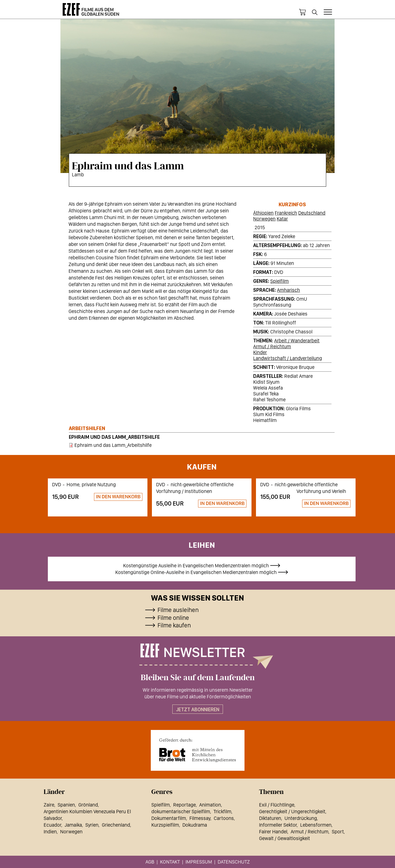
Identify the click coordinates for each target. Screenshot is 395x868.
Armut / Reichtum (272, 346)
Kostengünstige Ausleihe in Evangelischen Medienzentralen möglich (196, 565)
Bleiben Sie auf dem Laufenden (198, 678)
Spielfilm (279, 281)
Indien (50, 832)
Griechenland (116, 825)
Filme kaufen (174, 625)
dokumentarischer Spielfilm (181, 811)
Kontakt (170, 862)
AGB (150, 862)
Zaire (49, 805)
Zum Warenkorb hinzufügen (116, 497)
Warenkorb (302, 12)
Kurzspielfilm (165, 825)
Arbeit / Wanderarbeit (297, 341)
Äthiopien (263, 213)
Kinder (260, 352)
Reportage (184, 805)
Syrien (92, 825)
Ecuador (52, 825)
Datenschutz (234, 862)
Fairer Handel (273, 832)
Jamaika (73, 825)
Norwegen (264, 219)
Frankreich (286, 213)
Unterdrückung (301, 818)
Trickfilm (222, 811)
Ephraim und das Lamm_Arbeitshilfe (114, 437)
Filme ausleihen (178, 610)
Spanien (66, 805)
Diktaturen (270, 818)
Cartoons (224, 818)
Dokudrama (195, 825)
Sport (338, 832)
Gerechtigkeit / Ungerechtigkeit (292, 811)
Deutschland (312, 213)
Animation (210, 805)
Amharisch (288, 290)
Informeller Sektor (278, 825)
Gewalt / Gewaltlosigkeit (285, 838)
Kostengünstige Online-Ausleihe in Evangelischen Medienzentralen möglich (196, 572)
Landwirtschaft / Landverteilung (288, 358)
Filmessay (200, 818)
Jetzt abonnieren (198, 709)
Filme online (173, 618)
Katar (282, 219)
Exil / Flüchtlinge (277, 805)
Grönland (88, 805)
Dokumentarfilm (169, 818)
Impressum (199, 862)
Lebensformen (316, 825)
